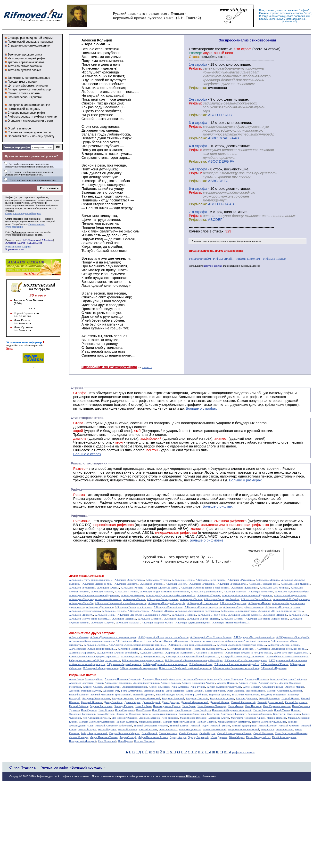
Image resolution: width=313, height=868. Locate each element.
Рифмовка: (198, 88)
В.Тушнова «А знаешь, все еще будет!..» (237, 664)
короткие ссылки (213, 266)
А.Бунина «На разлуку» (82, 653)
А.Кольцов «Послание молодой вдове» (267, 619)
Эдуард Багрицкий (198, 737)
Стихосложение (14, 219)
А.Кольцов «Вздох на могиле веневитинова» (165, 592)
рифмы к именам (45, 117)
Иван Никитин (253, 706)
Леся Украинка (170, 718)
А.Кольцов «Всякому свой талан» (133, 607)
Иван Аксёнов (143, 706)
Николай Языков (148, 729)
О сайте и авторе (19, 128)
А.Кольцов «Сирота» (103, 623)
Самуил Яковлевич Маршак (124, 733)
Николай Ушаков (127, 729)
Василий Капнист (79, 695)
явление (293, 10)
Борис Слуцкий (195, 691)
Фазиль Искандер (79, 737)
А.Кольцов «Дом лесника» (274, 588)
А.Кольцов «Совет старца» (129, 580)
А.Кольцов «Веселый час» (168, 607)
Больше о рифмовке (207, 540)
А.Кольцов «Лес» (299, 615)
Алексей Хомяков (93, 687)
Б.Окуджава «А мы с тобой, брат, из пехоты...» (95, 660)
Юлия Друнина (219, 737)
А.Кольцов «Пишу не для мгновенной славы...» (95, 599)
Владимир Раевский (173, 698)
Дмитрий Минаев (220, 702)
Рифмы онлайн (223, 259)
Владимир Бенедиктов (273, 695)
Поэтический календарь (24, 109)
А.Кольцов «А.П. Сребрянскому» (291, 599)
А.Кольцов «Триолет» (81, 615)
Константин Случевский (287, 714)
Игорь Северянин (125, 710)
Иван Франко (106, 710)
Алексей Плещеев (227, 683)
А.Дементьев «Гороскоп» (241, 649)
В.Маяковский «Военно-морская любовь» (236, 668)
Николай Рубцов (107, 729)
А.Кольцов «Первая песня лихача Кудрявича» (94, 595)
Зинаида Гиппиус (124, 706)
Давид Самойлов (113, 702)
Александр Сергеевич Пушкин (86, 683)
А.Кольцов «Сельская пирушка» (239, 611)
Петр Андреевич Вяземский (243, 729)
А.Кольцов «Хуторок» (158, 580)
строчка (275, 13)
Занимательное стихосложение (29, 78)
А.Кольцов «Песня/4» (275, 615)
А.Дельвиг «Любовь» (152, 653)
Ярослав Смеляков (144, 741)
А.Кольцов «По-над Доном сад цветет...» (280, 611)
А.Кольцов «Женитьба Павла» (162, 588)
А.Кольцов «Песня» (183, 580)
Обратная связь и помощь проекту (31, 136)
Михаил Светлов (207, 722)
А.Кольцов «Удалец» (209, 595)
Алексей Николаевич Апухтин (199, 683)
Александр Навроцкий (155, 679)
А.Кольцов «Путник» (127, 592)
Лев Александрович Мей (96, 718)
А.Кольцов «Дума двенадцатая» (193, 623)
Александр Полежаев (256, 679)
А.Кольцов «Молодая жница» (290, 595)
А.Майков (47, 240)
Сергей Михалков (263, 733)
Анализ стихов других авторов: (92, 633)
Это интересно (17, 97)
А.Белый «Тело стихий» (158, 649)
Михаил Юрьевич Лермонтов (234, 722)
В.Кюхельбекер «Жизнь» (274, 664)
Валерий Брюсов (255, 691)
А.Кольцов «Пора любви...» (256, 599)
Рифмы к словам (19, 117)
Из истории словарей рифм (26, 58)
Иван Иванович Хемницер (212, 706)
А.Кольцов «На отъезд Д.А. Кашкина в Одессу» (144, 615)
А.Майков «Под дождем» (210, 653)
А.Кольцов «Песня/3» (81, 603)
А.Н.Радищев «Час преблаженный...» (254, 637)
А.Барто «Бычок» (79, 637)
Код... (9, 348)
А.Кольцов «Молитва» (261, 592)
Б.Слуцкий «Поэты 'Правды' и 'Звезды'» (243, 657)
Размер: (195, 53)
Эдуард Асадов (178, 737)
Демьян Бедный (151, 702)
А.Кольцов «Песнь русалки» (162, 599)
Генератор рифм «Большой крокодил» (73, 767)
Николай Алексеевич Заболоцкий (114, 726)
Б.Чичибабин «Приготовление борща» (287, 657)
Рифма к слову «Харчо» (18, 247)
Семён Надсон (207, 733)
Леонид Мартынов (149, 718)
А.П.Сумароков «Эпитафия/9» (293, 637)
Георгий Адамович (269, 698)
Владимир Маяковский (147, 698)
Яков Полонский (107, 741)
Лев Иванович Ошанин (125, 718)
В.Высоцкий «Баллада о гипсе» (100, 668)
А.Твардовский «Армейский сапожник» (247, 641)
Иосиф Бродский (263, 710)
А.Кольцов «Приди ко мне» (98, 584)
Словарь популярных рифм (26, 113)
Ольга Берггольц (168, 729)
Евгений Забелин (78, 706)
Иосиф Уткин (281, 710)
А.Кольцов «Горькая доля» (232, 584)
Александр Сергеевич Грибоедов (288, 679)
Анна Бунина (198, 687)
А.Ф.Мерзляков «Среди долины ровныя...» (93, 649)
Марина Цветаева (276, 718)
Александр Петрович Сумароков (225, 679)
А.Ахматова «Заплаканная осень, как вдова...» (282, 649)
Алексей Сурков (248, 683)
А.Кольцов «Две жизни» (99, 607)
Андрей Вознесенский (135, 687)
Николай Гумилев (220, 726)
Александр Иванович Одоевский (123, 679)
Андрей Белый (112, 687)
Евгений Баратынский (243, 702)
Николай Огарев (87, 729)
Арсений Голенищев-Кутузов (85, 691)
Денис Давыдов (170, 702)
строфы (9, 211)
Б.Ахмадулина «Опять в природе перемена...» (94, 657)
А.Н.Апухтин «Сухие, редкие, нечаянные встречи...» (138, 645)
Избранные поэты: (83, 675)
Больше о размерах (245, 480)
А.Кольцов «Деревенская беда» (292, 592)
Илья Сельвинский (162, 710)
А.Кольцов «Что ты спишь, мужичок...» (91, 580)
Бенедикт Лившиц (154, 691)
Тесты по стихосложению (25, 66)
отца (308, 13)
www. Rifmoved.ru (190, 776)
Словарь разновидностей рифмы (30, 38)
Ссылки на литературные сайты (29, 132)
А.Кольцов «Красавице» (245, 588)
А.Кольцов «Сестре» (232, 619)
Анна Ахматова (180, 687)
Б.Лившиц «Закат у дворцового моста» (143, 657)
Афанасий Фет (111, 691)
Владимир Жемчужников (96, 698)
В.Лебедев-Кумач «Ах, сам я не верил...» (165, 664)
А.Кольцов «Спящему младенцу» (203, 607)
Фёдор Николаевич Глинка (153, 737)
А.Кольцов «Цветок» (235, 592)
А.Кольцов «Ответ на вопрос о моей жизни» (205, 588)
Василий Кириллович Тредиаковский (111, 695)
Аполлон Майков (295, 687)
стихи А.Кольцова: (91, 576)
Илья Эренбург (202, 710)
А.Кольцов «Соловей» (150, 619)
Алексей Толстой (268, 683)
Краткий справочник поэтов (26, 62)
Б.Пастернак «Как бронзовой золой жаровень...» (192, 657)
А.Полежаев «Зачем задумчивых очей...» (91, 641)
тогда (265, 16)
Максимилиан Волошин (193, 718)
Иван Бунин (189, 706)
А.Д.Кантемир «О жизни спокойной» (117, 653)
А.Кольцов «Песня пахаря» (211, 580)
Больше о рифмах (218, 506)
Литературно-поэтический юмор (29, 89)
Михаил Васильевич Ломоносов (97, 722)
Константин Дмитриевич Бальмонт (227, 714)
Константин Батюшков (164, 714)
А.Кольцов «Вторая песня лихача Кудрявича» (247, 595)
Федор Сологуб (128, 737)
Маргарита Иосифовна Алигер (248, 718)
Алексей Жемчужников (146, 683)
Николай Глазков (179, 726)
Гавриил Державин (247, 698)
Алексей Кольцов (170, 683)
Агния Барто (76, 679)
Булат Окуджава (236, 691)
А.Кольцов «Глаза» (175, 619)
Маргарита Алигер (219, 718)
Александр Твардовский (118, 683)
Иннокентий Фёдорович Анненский (232, 710)
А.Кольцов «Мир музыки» (295, 584)
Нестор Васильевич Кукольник (269, 722)
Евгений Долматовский (270, 702)
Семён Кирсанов (189, 733)
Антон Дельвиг (251, 687)
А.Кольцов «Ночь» (105, 615)
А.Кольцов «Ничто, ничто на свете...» (90, 619)
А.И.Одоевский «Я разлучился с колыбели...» (163, 637)
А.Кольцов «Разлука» (128, 623)
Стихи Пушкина (22, 767)
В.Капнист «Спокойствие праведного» (246, 660)
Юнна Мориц (237, 737)
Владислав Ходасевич (222, 698)
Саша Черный (149, 733)
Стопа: (194, 57)
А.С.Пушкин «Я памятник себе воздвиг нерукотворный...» (191, 641)
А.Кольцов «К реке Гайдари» (203, 619)
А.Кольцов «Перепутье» (233, 603)
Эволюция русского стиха (25, 55)
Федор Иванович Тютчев (104, 737)
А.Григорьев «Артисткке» (180, 653)
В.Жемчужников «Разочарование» (139, 668)
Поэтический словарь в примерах (30, 42)
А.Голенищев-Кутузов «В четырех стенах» (249, 653)
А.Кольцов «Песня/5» (124, 619)
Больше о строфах (201, 408)
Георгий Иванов (290, 698)
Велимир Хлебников (196, 695)
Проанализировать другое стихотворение (216, 251)
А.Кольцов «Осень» (108, 588)
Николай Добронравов (244, 726)
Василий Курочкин (144, 695)
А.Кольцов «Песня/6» (126, 584)
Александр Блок (94, 679)
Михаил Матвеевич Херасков (179, 722)
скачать (147, 367)
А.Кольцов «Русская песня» (203, 603)
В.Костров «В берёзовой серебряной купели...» (185, 668)
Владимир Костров (122, 698)
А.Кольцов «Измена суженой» (245, 615)
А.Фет (22, 243)
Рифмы (106, 502)
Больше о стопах (87, 454)
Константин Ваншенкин (192, 714)
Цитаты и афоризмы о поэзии (28, 86)
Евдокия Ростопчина (101, 706)
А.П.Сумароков (31, 240)
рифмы (304, 10)
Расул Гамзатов (285, 729)
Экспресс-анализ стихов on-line (29, 105)
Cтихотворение (201, 49)
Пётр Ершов (268, 729)
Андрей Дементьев (159, 687)
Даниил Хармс (132, 702)
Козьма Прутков (106, 714)
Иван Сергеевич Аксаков (276, 706)
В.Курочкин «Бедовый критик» (124, 664)
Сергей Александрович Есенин (235, 733)
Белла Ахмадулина (131, 691)
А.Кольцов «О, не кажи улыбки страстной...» (171, 595)
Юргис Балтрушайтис (258, 737)
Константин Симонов (259, 714)
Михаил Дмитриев (127, 722)
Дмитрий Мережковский (195, 702)
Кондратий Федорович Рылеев (133, 714)
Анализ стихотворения (204, 241)
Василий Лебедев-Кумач (169, 695)
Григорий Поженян (91, 702)
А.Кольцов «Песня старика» (85, 611)
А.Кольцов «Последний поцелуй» (167, 603)
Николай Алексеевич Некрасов (151, 726)
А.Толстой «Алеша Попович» (284, 645)
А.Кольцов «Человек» (184, 615)
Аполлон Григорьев (273, 687)
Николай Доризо (268, 726)
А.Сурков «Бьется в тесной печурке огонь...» (241, 645)
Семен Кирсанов (168, 733)
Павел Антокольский (215, 729)
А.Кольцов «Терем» (138, 611)
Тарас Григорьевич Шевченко (291, 733)
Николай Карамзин (289, 726)
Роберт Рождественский (94, 733)
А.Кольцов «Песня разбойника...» (231, 623)
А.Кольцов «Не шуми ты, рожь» (283, 607)
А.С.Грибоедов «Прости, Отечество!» (136, 641)
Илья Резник (143, 710)
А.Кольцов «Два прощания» (206, 592)
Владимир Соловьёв (197, 698)
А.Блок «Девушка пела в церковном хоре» (113, 637)
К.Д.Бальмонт (34, 243)
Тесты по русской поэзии (24, 70)
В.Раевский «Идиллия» (274, 668)
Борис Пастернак (175, 691)
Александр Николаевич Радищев (187, 679)
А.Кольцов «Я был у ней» (212, 615)
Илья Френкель (183, 710)
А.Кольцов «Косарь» (132, 588)
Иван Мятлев (236, 706)
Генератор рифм (17, 147)
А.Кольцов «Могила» (267, 580)
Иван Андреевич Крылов (167, 706)
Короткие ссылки (15, 249)
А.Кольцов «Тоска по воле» (264, 584)
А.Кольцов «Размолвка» (241, 580)
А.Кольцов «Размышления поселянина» (197, 611)
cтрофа (201, 64)
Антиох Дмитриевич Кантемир (224, 687)
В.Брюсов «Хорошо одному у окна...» (143, 660)
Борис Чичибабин (215, 691)
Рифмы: (195, 68)
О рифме (36, 97)
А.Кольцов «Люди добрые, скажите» (243, 607)
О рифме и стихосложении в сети (30, 121)
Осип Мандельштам (190, 729)
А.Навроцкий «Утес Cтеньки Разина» (211, 637)
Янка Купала (125, 741)
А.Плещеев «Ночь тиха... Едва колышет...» (192, 645)
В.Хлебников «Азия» (201, 664)
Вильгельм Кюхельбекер (246, 695)
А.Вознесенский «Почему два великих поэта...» (199, 649)
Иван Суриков (89, 710)
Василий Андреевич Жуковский (284, 691)
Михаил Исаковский (150, 722)
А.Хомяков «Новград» (130, 649)
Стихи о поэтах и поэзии (24, 93)
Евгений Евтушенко (296, 702)
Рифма (9, 197)
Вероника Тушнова (220, 695)
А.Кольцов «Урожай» (152, 584)
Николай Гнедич (199, 726)
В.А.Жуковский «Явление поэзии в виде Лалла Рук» (194, 660)
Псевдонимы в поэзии (22, 82)
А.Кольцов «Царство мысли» (158, 623)
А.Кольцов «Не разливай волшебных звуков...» (121, 603)
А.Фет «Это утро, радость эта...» (292, 653)
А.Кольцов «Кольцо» (133, 595)
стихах (218, 231)
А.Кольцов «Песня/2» (114, 611)
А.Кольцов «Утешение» (203, 584)
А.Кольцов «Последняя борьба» (221, 599)
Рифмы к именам (248, 259)
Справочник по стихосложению (29, 46)
